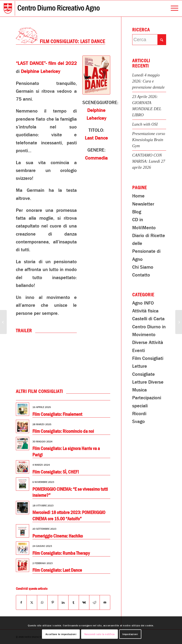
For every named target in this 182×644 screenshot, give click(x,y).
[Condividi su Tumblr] (74, 602)
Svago (139, 421)
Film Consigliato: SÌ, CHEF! (56, 472)
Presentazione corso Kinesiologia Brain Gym (149, 140)
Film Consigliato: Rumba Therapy (61, 553)
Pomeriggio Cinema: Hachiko (58, 536)
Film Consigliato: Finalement (57, 414)
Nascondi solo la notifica (99, 634)
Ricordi (139, 414)
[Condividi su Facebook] (21, 602)
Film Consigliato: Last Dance (57, 570)
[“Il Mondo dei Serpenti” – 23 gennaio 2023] (179, 322)
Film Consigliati (148, 358)
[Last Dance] (96, 75)
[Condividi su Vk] (84, 602)
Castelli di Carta (148, 319)
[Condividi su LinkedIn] (63, 602)
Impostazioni (130, 634)
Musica (139, 390)
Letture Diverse (148, 382)
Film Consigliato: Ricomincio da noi (63, 431)
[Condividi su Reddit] (94, 602)
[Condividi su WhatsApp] (42, 602)
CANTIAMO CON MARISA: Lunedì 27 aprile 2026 (149, 161)
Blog (137, 212)
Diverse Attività (148, 342)
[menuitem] (172, 8)
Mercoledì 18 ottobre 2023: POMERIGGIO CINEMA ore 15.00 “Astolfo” (69, 516)
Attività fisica (145, 311)
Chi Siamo (143, 267)
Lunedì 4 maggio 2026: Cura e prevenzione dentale (148, 81)
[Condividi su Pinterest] (53, 602)
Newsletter (143, 204)
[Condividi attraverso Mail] (105, 602)
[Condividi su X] (32, 602)
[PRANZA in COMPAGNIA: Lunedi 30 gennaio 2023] (3, 322)
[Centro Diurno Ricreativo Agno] (52, 8)
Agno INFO (143, 303)
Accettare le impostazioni (61, 634)
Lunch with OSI (145, 124)
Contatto (141, 275)
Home (138, 196)
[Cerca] (149, 40)
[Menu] (172, 8)
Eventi (139, 351)
